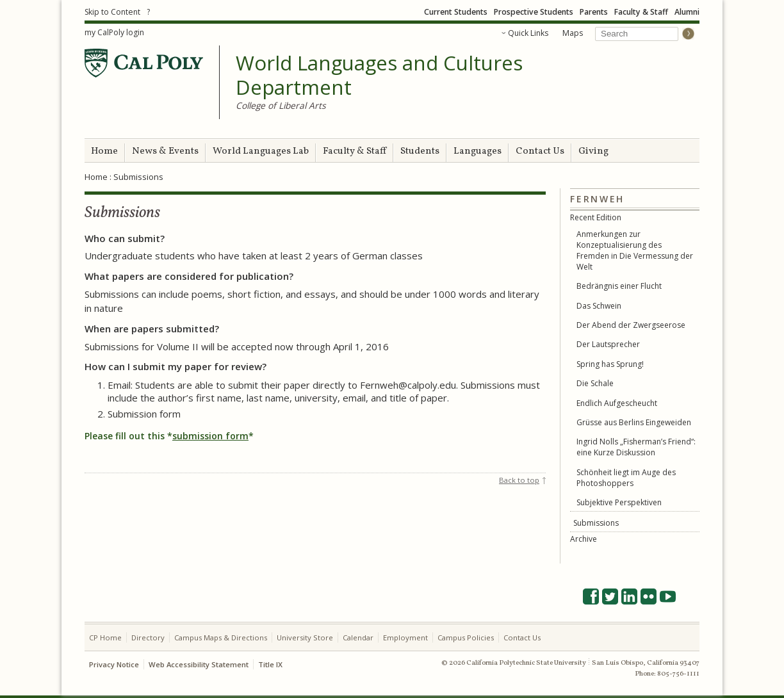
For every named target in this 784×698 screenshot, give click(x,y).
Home (104, 151)
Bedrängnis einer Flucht (619, 286)
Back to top (519, 480)
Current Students (456, 12)
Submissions (596, 523)
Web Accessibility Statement (199, 664)
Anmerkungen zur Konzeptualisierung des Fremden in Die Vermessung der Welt (635, 250)
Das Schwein (599, 306)
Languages (478, 151)
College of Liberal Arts (281, 105)
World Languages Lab (261, 151)
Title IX (270, 664)
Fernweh (597, 199)
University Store (305, 637)
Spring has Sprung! (610, 364)
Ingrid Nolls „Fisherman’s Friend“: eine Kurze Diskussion (636, 447)
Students (420, 151)
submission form (210, 436)
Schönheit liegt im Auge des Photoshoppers (626, 478)
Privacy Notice (114, 664)
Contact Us (540, 151)
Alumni (687, 12)
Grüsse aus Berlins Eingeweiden (634, 422)
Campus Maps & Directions (221, 637)
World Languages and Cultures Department (379, 75)
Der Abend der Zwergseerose (631, 325)
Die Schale (595, 383)
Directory (148, 637)
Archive (584, 539)
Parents (594, 12)
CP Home (105, 637)
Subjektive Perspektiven (619, 502)
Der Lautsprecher (608, 344)
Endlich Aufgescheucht (617, 403)
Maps (573, 33)
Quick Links (528, 33)
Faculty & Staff (641, 12)
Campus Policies (466, 637)
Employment (405, 637)
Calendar (358, 637)
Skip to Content (112, 12)
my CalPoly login (114, 32)
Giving (593, 151)
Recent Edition (596, 217)
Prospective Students (534, 12)
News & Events (165, 151)
